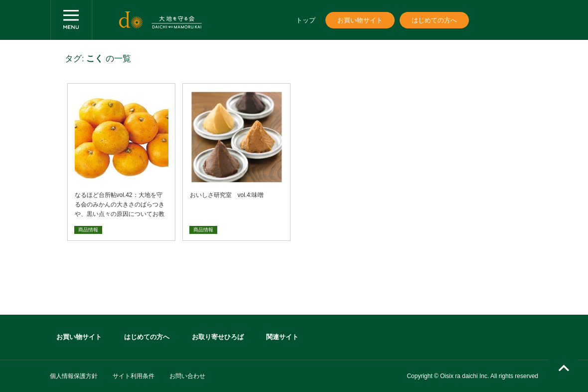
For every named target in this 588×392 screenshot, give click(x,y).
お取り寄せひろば (218, 337)
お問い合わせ (187, 376)
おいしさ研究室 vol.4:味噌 (227, 195)
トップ (306, 20)
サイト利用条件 (134, 376)
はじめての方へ (434, 20)
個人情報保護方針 (74, 376)
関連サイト (282, 337)
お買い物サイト (360, 20)
